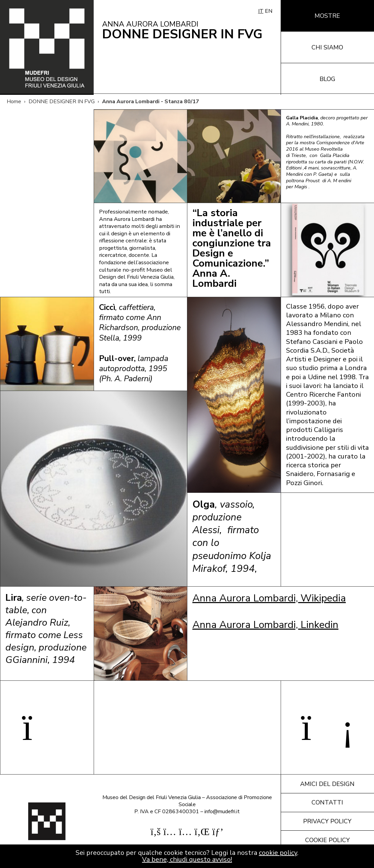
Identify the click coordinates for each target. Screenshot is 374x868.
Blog (328, 79)
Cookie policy (328, 840)
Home (14, 102)
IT (261, 11)
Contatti (327, 802)
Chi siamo (327, 47)
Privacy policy (327, 821)
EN (269, 11)
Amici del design (327, 784)
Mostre (327, 16)
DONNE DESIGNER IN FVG (62, 102)
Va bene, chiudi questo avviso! (187, 859)
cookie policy (278, 853)
